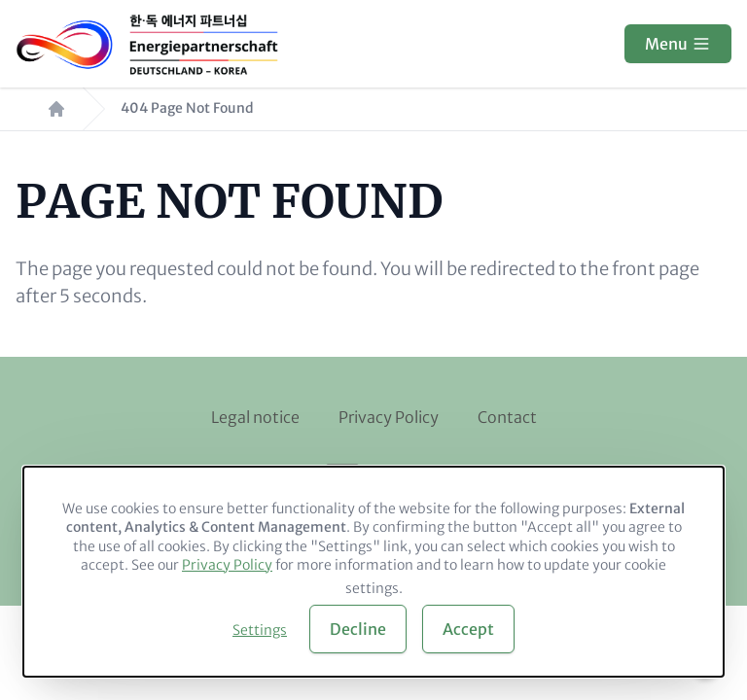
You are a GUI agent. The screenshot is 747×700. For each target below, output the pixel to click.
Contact (507, 417)
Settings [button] (260, 630)
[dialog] (373, 572)
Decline (358, 629)
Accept (468, 629)
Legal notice (255, 417)
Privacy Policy (389, 417)
